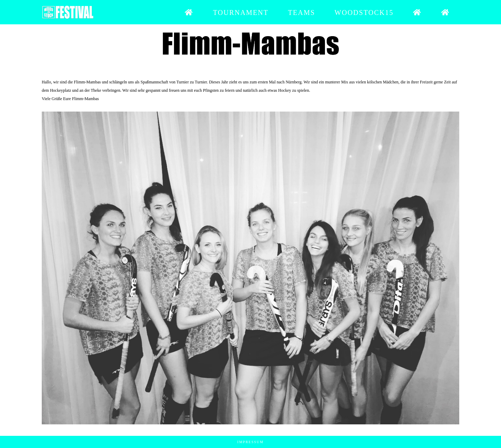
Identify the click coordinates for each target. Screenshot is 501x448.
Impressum (250, 442)
